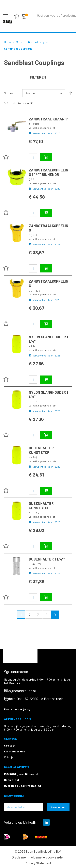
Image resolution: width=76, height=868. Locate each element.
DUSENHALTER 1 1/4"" (47, 559)
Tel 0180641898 (16, 704)
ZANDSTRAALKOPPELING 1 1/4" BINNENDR (49, 172)
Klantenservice (15, 784)
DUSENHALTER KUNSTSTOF (41, 450)
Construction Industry (31, 42)
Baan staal (12, 812)
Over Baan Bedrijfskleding (23, 818)
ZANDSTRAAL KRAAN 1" (49, 119)
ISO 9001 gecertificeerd (21, 806)
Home (8, 42)
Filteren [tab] (38, 77)
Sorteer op (11, 93)
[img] (46, 855)
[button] (6, 157)
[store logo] (8, 22)
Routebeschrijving (17, 742)
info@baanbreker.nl (20, 723)
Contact (10, 778)
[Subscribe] (58, 840)
